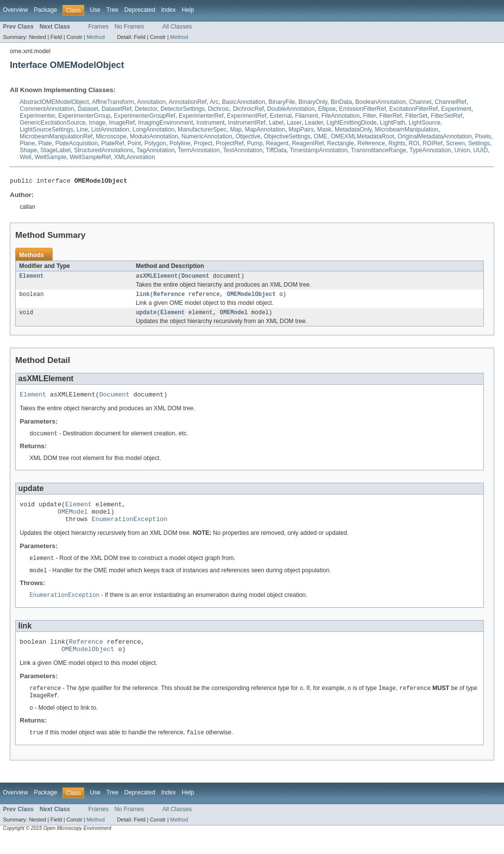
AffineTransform (113, 102)
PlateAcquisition (77, 143)
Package (46, 10)
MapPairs (301, 130)
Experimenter (37, 116)
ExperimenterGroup (84, 116)
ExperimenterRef (201, 116)
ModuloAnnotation (154, 136)
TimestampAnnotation (318, 150)
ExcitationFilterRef (414, 109)
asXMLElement (157, 278)
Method (95, 37)
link (143, 297)
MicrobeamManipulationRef (56, 136)
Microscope (111, 136)
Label (276, 123)
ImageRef (122, 123)
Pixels (483, 136)
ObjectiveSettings (287, 136)
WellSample (50, 157)
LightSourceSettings (47, 130)
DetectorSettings (183, 109)
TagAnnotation (156, 150)
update (146, 317)
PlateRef (113, 143)
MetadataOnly (353, 130)
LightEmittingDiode (351, 123)
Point (134, 143)
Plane (27, 143)
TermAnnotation (199, 150)
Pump (255, 143)
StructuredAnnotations (103, 150)
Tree (112, 10)
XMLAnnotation (135, 157)
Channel (420, 102)
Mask (324, 130)
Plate (45, 143)
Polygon (155, 143)
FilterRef (391, 116)
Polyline (180, 143)
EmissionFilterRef (362, 109)
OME (320, 136)
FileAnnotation (341, 116)
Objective (248, 136)
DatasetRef (116, 109)
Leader (314, 123)
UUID (481, 150)
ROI (414, 143)
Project (203, 143)
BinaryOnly (313, 102)
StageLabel (56, 150)
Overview (16, 10)
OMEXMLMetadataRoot (362, 136)
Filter (369, 116)
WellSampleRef (91, 157)
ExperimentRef (247, 116)
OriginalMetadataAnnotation (435, 136)
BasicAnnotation (244, 102)
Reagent (277, 143)
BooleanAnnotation (381, 102)
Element (31, 278)
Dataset (88, 109)
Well (25, 157)
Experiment (456, 109)
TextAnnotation (243, 150)
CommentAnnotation (47, 109)
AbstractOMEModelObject (54, 102)
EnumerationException (129, 529)
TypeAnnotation (430, 150)
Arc (214, 102)
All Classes (177, 27)
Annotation (152, 102)
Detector (146, 109)
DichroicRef (248, 109)
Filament (307, 116)
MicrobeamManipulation (407, 130)
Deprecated (140, 10)
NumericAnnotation (206, 136)
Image (97, 123)
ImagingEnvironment (166, 123)
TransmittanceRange (378, 150)
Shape (28, 150)
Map (236, 130)
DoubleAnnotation (291, 109)
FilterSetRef (446, 116)
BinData (341, 102)
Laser (294, 123)
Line (82, 130)
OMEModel (234, 317)
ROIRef (433, 143)
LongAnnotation (153, 130)
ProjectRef (230, 143)
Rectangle (341, 143)
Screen (456, 143)
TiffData (276, 150)
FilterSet (416, 116)
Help (188, 10)
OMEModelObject (252, 297)
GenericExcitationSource (53, 123)
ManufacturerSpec (202, 130)
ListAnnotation (110, 130)
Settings (479, 143)
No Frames (129, 27)
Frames (98, 27)
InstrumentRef (247, 123)
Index (168, 10)
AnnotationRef (188, 102)
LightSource (425, 123)
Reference (371, 143)
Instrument (210, 123)
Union (462, 150)
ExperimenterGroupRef (144, 116)
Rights (397, 143)
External (281, 116)
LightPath (393, 123)
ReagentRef (308, 143)
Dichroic (219, 109)
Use (95, 10)
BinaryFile (282, 102)
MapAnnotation (265, 130)
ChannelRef (450, 102)
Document (195, 278)
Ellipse (327, 109)
